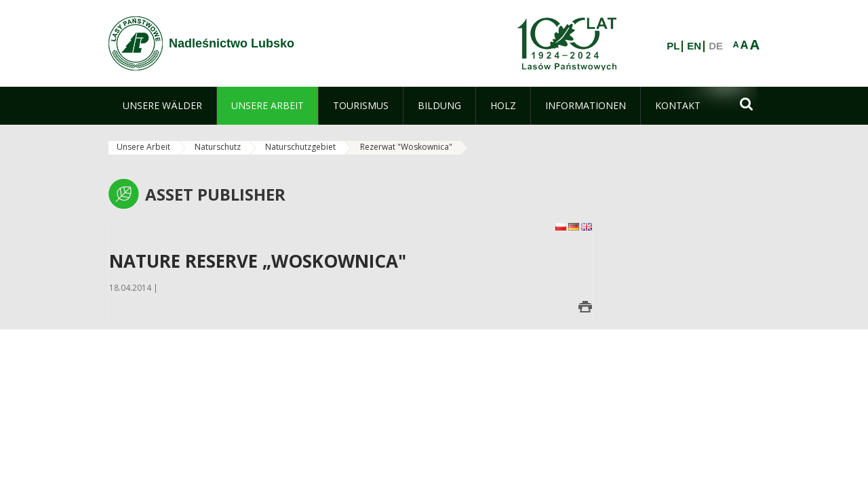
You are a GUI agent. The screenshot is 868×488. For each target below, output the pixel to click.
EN (694, 46)
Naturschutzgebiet (300, 147)
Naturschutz (218, 147)
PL (673, 46)
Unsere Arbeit (143, 147)
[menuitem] (162, 106)
